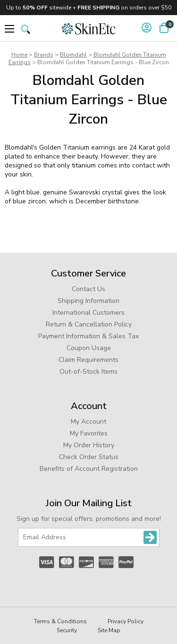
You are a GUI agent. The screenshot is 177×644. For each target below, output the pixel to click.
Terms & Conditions (60, 621)
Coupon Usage (89, 348)
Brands (44, 55)
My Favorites (89, 433)
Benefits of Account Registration (89, 469)
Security (67, 630)
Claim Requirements (88, 360)
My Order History (89, 445)
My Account (88, 422)
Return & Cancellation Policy (89, 324)
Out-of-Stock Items (88, 372)
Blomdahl (73, 55)
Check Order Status (89, 457)
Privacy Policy (126, 621)
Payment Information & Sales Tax (88, 336)
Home (19, 55)
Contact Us (88, 289)
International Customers (88, 313)
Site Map (109, 630)
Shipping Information (88, 301)
